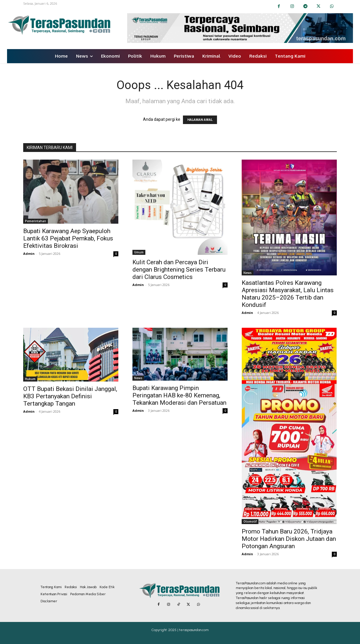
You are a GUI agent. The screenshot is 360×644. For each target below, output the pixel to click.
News (248, 273)
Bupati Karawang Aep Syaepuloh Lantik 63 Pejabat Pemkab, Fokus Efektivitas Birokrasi (68, 238)
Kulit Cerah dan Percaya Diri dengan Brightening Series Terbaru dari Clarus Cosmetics (179, 270)
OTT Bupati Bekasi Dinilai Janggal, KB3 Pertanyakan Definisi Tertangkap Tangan (70, 396)
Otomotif (250, 521)
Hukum (30, 379)
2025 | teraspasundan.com (188, 630)
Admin (29, 254)
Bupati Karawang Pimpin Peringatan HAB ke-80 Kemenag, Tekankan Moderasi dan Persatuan (179, 395)
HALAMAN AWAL (200, 120)
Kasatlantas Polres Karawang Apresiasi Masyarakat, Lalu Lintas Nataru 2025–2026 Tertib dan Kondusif (288, 294)
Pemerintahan (36, 221)
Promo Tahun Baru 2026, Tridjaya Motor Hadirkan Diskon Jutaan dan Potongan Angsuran (289, 539)
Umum (139, 252)
